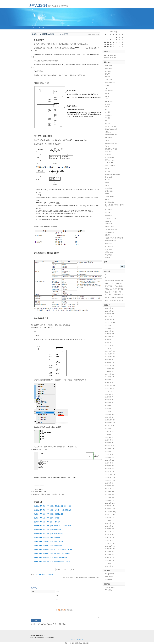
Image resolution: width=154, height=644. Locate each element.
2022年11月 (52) (110, 423)
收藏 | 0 (59, 569)
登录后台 (107, 58)
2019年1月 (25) (110, 540)
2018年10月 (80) (110, 549)
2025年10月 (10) (110, 322)
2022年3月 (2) (109, 443)
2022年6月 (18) (110, 434)
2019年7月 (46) (110, 523)
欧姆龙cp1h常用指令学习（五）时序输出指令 (48, 545)
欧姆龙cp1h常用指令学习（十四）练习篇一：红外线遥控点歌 (53, 510)
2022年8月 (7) (109, 429)
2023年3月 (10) (110, 411)
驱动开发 (108, 118)
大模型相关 (108, 138)
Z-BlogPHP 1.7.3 (40, 635)
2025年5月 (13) (110, 337)
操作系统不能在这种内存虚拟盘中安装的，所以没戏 (121, 280)
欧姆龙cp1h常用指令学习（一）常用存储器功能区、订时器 (52, 561)
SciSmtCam (109, 249)
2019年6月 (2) (109, 526)
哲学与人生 (108, 215)
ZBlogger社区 (109, 577)
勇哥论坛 (42, 28)
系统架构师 (108, 68)
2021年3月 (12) (110, 466)
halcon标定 (108, 244)
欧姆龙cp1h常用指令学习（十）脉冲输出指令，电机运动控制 (53, 526)
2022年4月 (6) (109, 440)
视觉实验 (108, 171)
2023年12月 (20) (110, 385)
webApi (107, 93)
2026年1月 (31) (110, 314)
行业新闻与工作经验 (111, 229)
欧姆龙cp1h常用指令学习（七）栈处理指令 (47, 538)
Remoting (108, 71)
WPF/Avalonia (109, 232)
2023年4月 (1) (109, 408)
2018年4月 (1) (109, 566)
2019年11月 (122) (110, 512)
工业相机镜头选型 (110, 241)
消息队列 (108, 74)
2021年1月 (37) (110, 472)
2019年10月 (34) (110, 515)
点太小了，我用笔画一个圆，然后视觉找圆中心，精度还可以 (123, 292)
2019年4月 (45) (110, 532)
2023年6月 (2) (109, 403)
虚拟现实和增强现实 (111, 129)
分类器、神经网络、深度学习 (114, 238)
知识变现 (108, 140)
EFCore (107, 104)
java (106, 121)
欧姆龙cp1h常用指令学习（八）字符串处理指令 (49, 534)
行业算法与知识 (110, 227)
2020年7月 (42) (110, 489)
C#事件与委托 (109, 197)
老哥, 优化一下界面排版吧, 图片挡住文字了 (118, 295)
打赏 (73, 569)
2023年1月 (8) (109, 417)
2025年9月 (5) (109, 325)
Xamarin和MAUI (110, 82)
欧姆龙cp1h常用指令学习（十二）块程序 (46, 518)
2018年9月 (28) (110, 552)
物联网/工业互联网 (111, 126)
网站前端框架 (109, 91)
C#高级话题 (109, 79)
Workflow (108, 154)
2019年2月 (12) (110, 537)
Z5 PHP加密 (109, 580)
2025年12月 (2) (110, 317)
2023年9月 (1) (109, 394)
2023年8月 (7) (109, 397)
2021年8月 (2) (109, 451)
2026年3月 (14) (110, 311)
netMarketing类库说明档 (112, 174)
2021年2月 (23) (110, 469)
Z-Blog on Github (110, 587)
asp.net (107, 88)
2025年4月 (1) (109, 340)
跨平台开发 (108, 210)
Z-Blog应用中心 (110, 574)
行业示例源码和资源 (111, 135)
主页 (57, 599)
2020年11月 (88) (110, 477)
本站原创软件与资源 (111, 149)
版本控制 (108, 212)
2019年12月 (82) (110, 509)
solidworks (108, 132)
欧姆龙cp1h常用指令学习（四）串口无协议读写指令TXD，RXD (53, 549)
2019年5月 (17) (110, 529)
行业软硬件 (108, 224)
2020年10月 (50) (110, 480)
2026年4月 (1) (109, 308)
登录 (59, 610)
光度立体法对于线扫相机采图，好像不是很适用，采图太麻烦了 (124, 289)
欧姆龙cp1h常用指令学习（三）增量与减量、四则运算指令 (52, 553)
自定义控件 (108, 146)
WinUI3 (107, 85)
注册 (64, 610)
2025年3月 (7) (109, 343)
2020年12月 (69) (110, 474)
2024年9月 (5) (109, 360)
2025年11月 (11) (110, 320)
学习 (106, 278)
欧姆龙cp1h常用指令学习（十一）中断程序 (47, 522)
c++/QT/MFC (109, 163)
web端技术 (108, 115)
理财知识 (108, 168)
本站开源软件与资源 (111, 143)
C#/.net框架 (108, 188)
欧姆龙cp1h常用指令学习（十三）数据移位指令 (49, 514)
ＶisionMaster (109, 252)
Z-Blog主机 (108, 590)
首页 (33, 28)
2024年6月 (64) (110, 368)
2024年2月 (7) (109, 380)
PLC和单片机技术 (110, 218)
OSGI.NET (108, 152)
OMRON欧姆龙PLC (41, 575)
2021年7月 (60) (110, 454)
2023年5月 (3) (109, 406)
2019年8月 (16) (110, 520)
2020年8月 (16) (110, 486)
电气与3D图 (109, 177)
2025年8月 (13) (110, 328)
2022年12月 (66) (110, 420)
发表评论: (34, 588)
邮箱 (57, 595)
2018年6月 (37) (110, 560)
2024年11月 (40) (110, 354)
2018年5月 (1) (109, 563)
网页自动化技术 (110, 160)
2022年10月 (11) (110, 426)
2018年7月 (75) (110, 558)
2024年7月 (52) (110, 365)
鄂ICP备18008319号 (77, 640)
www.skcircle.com (41, 492)
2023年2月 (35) (110, 414)
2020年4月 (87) (110, 497)
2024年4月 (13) (110, 374)
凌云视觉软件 (109, 246)
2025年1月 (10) (110, 348)
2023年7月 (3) (109, 400)
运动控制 (108, 258)
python (107, 199)
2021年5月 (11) (110, 460)
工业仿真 (108, 123)
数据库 (107, 183)
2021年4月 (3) (109, 463)
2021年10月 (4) (110, 446)
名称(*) (58, 591)
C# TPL (107, 194)
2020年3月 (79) (110, 500)
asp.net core (109, 101)
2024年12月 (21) (110, 351)
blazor (107, 107)
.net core (108, 96)
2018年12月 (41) (110, 543)
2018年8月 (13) (110, 555)
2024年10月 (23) (110, 357)
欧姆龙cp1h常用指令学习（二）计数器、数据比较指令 (51, 557)
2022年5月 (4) (109, 437)
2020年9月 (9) (109, 483)
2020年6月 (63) (110, 492)
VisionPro (108, 221)
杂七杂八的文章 (110, 157)
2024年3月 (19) (110, 377)
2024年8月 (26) (110, 363)
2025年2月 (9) (109, 345)
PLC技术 (50, 575)
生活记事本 (108, 235)
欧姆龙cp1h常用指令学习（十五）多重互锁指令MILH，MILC (52, 506)
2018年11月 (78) (110, 546)
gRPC (107, 109)
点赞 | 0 (66, 569)
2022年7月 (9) (109, 431)
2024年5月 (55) (110, 371)
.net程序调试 (109, 66)
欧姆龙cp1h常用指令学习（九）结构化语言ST (48, 530)
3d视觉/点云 (109, 255)
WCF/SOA (108, 77)
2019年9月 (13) (110, 517)
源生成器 (108, 112)
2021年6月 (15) (110, 457)
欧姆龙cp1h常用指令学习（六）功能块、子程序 (49, 542)
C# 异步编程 (109, 191)
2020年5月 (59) (110, 495)
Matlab (107, 185)
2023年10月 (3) (110, 391)
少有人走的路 (38, 5)
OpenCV (108, 180)
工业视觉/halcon (110, 202)
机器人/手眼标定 (110, 166)
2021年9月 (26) (110, 449)
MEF (106, 99)
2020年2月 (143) (110, 503)
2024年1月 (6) (109, 383)
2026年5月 (114, 32)
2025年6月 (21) (110, 334)
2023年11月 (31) (110, 388)
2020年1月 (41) (110, 506)
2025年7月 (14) (110, 331)
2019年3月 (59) (110, 535)
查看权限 (113, 58)
